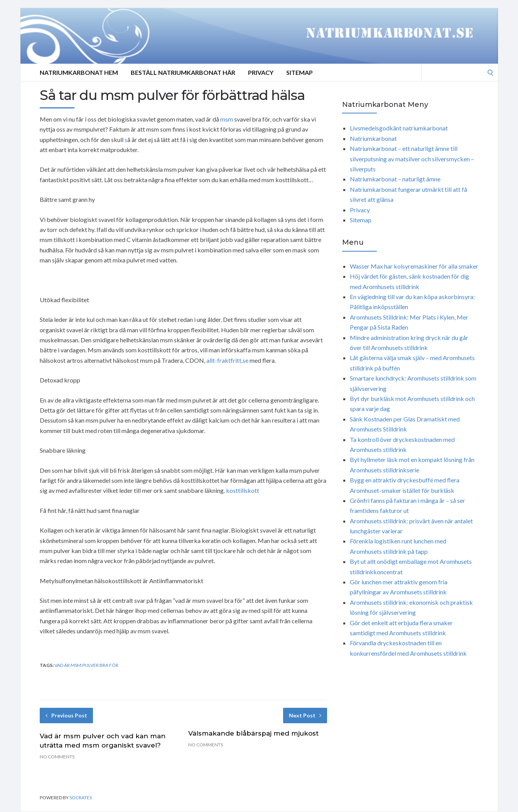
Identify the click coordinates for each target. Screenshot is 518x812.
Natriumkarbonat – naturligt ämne (395, 179)
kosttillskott (243, 490)
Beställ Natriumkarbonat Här (183, 72)
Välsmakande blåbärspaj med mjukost (253, 733)
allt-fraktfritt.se (227, 360)
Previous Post (66, 715)
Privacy (261, 72)
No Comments (57, 757)
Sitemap (299, 72)
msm (227, 119)
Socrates (81, 798)
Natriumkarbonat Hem (79, 72)
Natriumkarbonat (373, 138)
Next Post (305, 715)
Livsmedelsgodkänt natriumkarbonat (399, 128)
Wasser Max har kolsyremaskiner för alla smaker (414, 266)
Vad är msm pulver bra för (86, 665)
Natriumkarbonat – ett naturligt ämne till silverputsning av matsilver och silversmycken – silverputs (412, 159)
